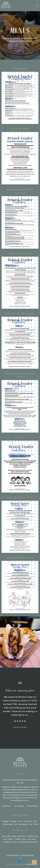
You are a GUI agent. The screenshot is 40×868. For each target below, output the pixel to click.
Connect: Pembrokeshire (18, 864)
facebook (6, 806)
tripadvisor (32, 806)
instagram (19, 806)
